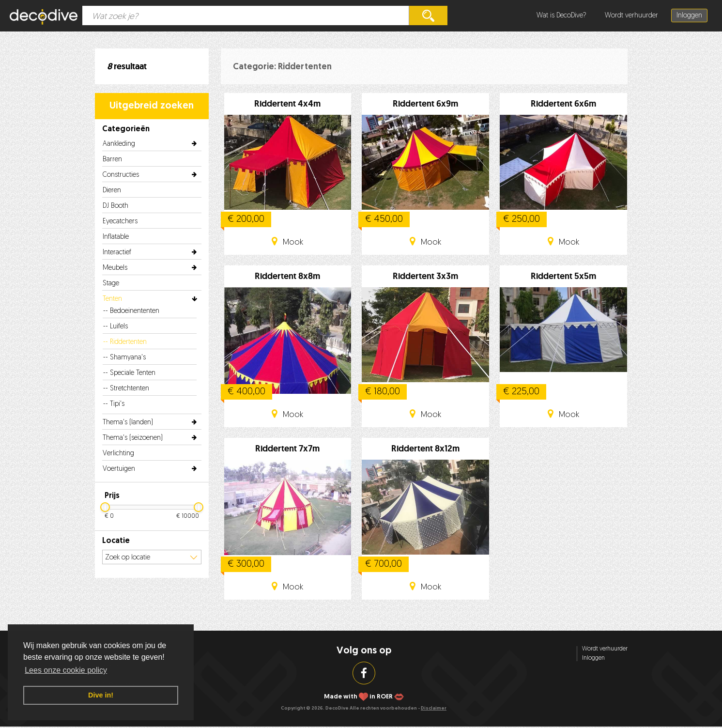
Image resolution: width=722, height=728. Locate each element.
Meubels (115, 268)
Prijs (112, 496)
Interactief (117, 253)
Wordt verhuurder (631, 16)
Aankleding (119, 144)
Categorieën (126, 129)
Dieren (112, 191)
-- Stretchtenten (126, 389)
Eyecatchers (120, 222)
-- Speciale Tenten (129, 373)
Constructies (121, 175)
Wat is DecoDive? (561, 16)
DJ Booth (115, 206)
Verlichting (118, 454)
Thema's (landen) (128, 423)
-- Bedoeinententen (131, 311)
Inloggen (689, 16)
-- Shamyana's (124, 358)
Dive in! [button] (101, 695)
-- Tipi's (114, 404)
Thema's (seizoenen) (133, 438)
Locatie (116, 541)
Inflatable (116, 237)
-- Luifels (115, 327)
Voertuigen (119, 469)
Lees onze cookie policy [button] (66, 670)
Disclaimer (434, 708)
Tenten (112, 299)
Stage (111, 284)
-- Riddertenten (125, 342)
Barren (112, 160)
